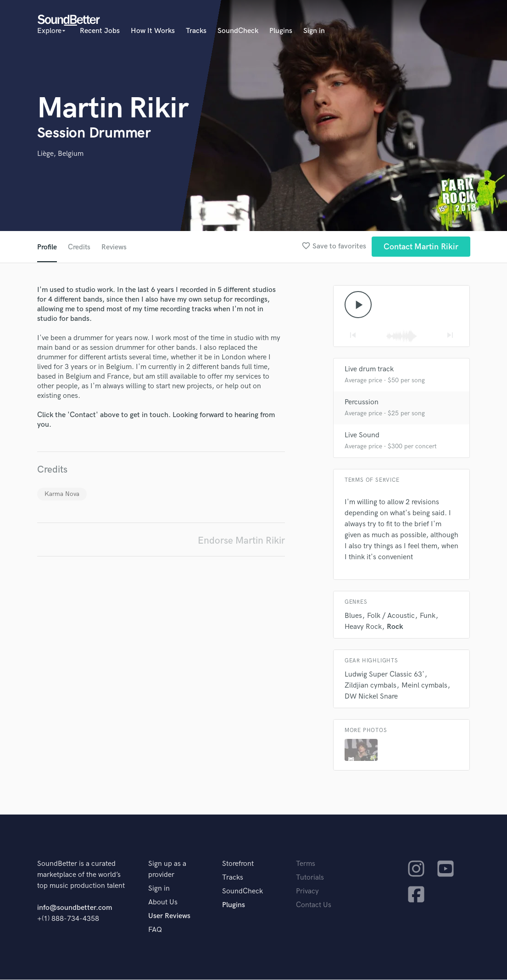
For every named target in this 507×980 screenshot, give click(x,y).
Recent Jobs (100, 31)
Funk (428, 616)
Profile (47, 247)
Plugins (281, 31)
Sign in (314, 31)
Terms (306, 864)
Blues (353, 616)
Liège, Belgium (60, 154)
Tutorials (310, 878)
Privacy (307, 892)
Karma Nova (62, 494)
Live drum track (369, 370)
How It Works (153, 31)
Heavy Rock (363, 627)
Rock (395, 627)
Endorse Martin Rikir (241, 541)
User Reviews (169, 917)
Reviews (115, 247)
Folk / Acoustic (391, 616)
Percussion (362, 403)
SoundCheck (238, 31)
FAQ (155, 930)
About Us (163, 903)
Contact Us (314, 906)
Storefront (238, 864)
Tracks (196, 31)
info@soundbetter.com (75, 908)
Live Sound (362, 436)
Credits (79, 247)
